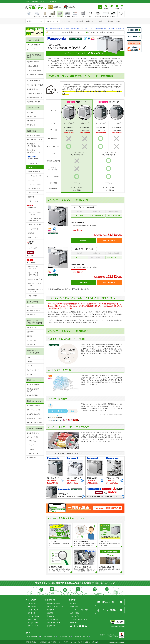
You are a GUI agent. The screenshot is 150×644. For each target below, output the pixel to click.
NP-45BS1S (77, 314)
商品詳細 (83, 241)
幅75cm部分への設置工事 (34, 98)
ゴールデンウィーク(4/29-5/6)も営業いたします (64, 32)
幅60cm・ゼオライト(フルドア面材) (36, 291)
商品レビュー (31, 345)
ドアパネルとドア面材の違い (35, 76)
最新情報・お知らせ (53, 603)
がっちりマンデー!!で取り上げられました (102, 32)
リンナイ (31, 445)
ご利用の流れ (32, 603)
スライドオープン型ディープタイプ (35, 220)
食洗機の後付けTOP (33, 89)
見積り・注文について (34, 311)
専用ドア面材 (32, 296)
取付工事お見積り (109, 241)
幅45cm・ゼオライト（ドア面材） (35, 268)
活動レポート (75, 623)
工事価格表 (31, 613)
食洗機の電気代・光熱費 (34, 418)
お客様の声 (30, 332)
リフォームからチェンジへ (79, 619)
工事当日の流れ (32, 125)
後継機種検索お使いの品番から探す (34, 145)
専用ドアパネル (33, 201)
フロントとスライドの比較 (35, 85)
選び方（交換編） (34, 66)
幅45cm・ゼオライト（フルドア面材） (35, 274)
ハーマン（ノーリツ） (35, 453)
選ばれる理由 (75, 607)
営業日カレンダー (33, 626)
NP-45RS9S (109, 312)
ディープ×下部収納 (34, 172)
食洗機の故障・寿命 (33, 433)
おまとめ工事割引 (33, 616)
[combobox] (90, 7)
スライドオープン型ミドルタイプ (35, 213)
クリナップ (30, 362)
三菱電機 (31, 449)
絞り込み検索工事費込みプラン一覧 (34, 151)
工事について (31, 315)
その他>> (121, 14)
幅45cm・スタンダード (35, 279)
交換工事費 (30, 112)
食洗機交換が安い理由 (34, 102)
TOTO (29, 357)
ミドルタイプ (32, 248)
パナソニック (32, 441)
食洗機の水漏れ (32, 458)
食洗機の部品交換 (32, 395)
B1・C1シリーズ (33, 180)
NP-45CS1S (96, 314)
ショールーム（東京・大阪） (80, 610)
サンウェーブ (31, 374)
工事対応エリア (32, 117)
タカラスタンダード (33, 370)
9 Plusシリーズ (33, 163)
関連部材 (31, 197)
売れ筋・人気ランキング (55, 607)
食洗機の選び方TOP (33, 62)
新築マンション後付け (35, 93)
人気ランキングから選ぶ (34, 135)
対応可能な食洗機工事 (34, 81)
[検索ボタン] (100, 7)
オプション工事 (70, 289)
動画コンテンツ (32, 328)
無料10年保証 (31, 121)
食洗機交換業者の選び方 (34, 385)
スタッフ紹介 (75, 613)
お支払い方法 (32, 619)
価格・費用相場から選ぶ (34, 140)
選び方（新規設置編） (35, 70)
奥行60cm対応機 (33, 193)
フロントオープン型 (35, 184)
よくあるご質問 (33, 623)
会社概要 (73, 603)
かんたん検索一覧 (53, 619)
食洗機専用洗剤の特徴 (34, 414)
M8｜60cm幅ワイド (34, 188)
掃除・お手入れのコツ (34, 410)
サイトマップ (31, 49)
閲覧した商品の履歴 (53, 623)
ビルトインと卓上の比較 (34, 423)
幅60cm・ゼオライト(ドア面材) (36, 284)
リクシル (29, 366)
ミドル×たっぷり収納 (35, 176)
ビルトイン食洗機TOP (33, 45)
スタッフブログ (32, 340)
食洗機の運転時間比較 (34, 406)
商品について (31, 306)
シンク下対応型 (33, 229)
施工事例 (29, 336)
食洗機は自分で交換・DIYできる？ (35, 390)
